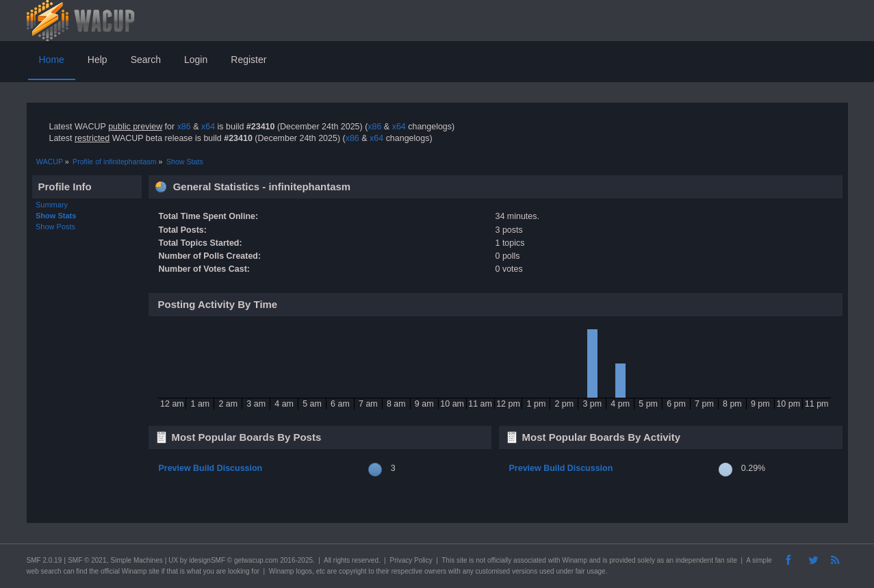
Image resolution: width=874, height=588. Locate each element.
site (462, 560)
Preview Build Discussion (210, 468)
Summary (52, 205)
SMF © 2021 (87, 560)
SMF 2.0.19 (44, 560)
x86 (184, 127)
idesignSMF (207, 560)
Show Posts (55, 227)
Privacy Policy (411, 560)
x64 (208, 127)
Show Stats (56, 216)
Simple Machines (137, 560)
